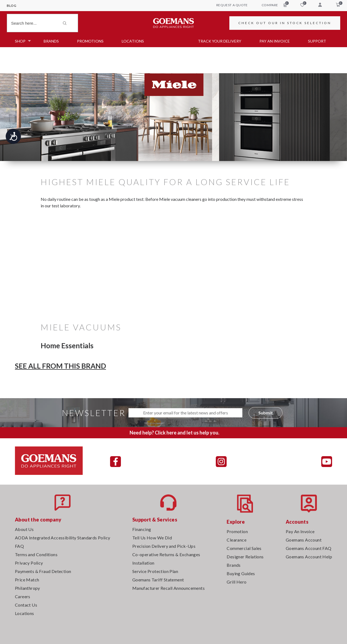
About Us (24, 529)
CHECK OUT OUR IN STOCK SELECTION (285, 23)
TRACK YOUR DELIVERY (220, 41)
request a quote (232, 5)
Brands (51, 41)
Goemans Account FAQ (309, 548)
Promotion (237, 531)
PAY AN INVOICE (275, 41)
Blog (12, 6)
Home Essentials (67, 346)
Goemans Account (304, 540)
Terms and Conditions (36, 554)
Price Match (27, 580)
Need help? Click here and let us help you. (174, 433)
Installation (143, 563)
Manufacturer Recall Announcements (168, 588)
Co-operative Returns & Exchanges (166, 554)
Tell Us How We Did (152, 538)
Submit (266, 413)
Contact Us (26, 605)
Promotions (90, 41)
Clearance (237, 540)
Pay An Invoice (300, 531)
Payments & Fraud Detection (43, 571)
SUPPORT (317, 41)
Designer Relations (245, 557)
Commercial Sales (244, 548)
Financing (142, 529)
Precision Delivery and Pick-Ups (164, 546)
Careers (23, 596)
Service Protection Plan (155, 571)
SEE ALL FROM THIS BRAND (60, 366)
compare (274, 5)
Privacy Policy (29, 563)
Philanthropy (28, 588)
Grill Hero (237, 582)
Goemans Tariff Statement (158, 580)
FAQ (19, 546)
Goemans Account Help (309, 557)
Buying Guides (241, 573)
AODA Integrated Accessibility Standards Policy (62, 538)
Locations (133, 41)
